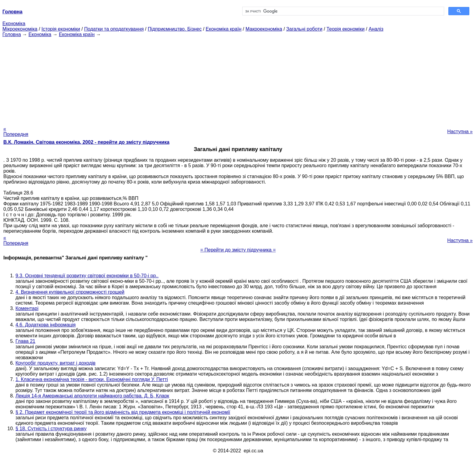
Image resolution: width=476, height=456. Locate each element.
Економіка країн (224, 29)
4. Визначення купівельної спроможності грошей (70, 292)
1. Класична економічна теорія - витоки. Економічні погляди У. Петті (92, 379)
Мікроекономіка (20, 29)
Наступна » (460, 132)
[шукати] (343, 11)
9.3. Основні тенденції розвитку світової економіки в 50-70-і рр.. (87, 276)
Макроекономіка (264, 29)
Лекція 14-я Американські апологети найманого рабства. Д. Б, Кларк (92, 396)
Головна (12, 34)
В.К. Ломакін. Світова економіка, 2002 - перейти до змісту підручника (86, 142)
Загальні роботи (304, 29)
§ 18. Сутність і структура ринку (51, 429)
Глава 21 (25, 341)
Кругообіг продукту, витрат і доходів (56, 363)
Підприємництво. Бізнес (175, 29)
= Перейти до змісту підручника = (238, 250)
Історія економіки (61, 29)
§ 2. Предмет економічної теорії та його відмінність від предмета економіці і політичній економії (123, 412)
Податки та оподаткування (114, 29)
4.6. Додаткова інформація (46, 325)
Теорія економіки (345, 29)
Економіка (14, 24)
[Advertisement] (238, 80)
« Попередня (16, 132)
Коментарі (27, 308)
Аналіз (376, 29)
